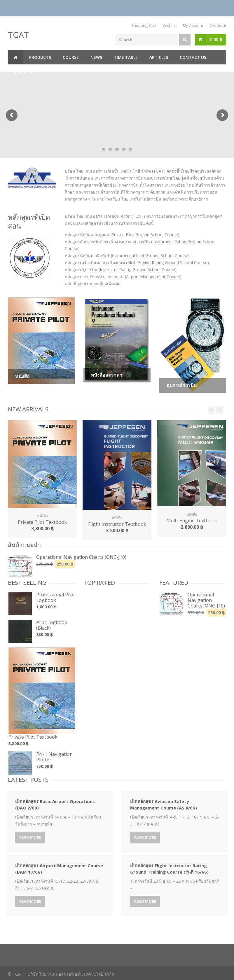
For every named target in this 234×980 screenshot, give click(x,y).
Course (71, 57)
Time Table (126, 57)
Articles (159, 57)
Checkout (218, 25)
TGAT (18, 35)
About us (24, 72)
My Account (193, 25)
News (96, 57)
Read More (30, 837)
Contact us (193, 57)
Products (40, 57)
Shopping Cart (144, 25)
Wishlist (170, 25)
